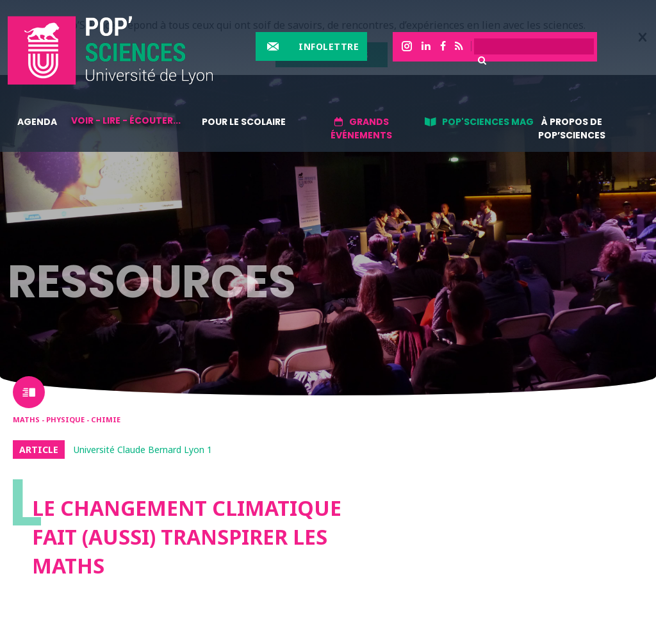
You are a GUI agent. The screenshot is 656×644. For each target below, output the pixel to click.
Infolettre (329, 46)
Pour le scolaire (244, 122)
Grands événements (361, 128)
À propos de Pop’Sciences (572, 128)
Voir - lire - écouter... (126, 120)
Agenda (37, 122)
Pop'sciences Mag (488, 122)
